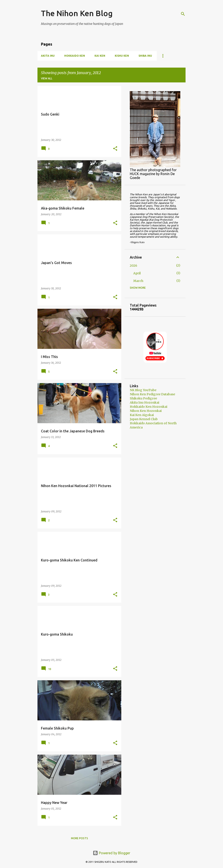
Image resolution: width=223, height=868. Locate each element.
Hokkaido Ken (75, 56)
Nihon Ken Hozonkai (146, 411)
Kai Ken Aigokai (142, 415)
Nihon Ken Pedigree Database (152, 394)
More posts (79, 838)
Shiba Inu (145, 56)
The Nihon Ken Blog (77, 13)
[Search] (183, 14)
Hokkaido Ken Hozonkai (149, 407)
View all (47, 78)
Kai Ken (100, 56)
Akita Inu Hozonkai (144, 402)
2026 (133, 266)
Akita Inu (48, 56)
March (138, 281)
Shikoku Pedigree (143, 398)
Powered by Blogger (111, 853)
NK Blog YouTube (143, 390)
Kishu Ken (122, 56)
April (137, 273)
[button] (115, 149)
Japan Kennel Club (144, 419)
